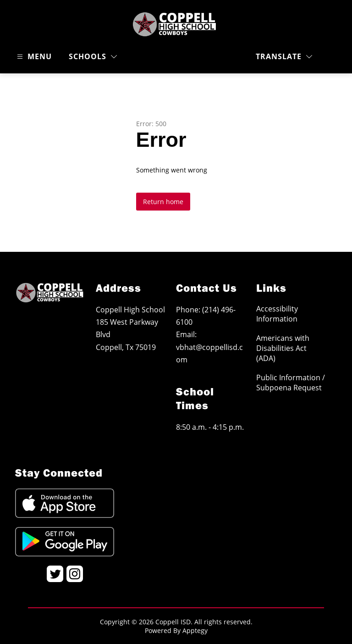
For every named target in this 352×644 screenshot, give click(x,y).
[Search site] (332, 57)
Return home (163, 202)
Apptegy (195, 630)
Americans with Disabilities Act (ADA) (283, 348)
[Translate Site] (284, 57)
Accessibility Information (277, 314)
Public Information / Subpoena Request (291, 383)
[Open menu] (33, 57)
